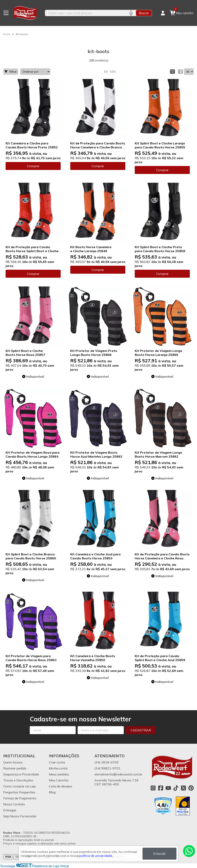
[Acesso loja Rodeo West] (163, 13)
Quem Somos (13, 762)
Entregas (10, 810)
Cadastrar (141, 730)
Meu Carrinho (59, 780)
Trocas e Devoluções (18, 780)
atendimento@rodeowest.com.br (118, 774)
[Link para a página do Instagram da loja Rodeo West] (153, 788)
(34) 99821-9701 (107, 768)
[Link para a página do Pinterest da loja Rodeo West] (191, 788)
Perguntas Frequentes (19, 792)
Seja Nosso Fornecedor (20, 816)
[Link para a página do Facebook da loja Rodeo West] (161, 788)
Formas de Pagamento (20, 798)
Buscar (144, 13)
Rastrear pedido (15, 768)
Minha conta (58, 768)
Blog (52, 792)
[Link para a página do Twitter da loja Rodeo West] (183, 788)
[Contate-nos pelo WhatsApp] (189, 851)
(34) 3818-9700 (106, 762)
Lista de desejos (61, 786)
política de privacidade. (96, 856)
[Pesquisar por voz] (131, 13)
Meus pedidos (59, 774)
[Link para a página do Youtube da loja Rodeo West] (168, 788)
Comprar (33, 166)
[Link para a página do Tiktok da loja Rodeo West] (176, 788)
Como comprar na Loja (19, 786)
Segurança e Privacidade (21, 774)
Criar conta (57, 762)
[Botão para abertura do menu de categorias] (6, 13)
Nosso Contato (14, 804)
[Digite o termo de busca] (86, 13)
